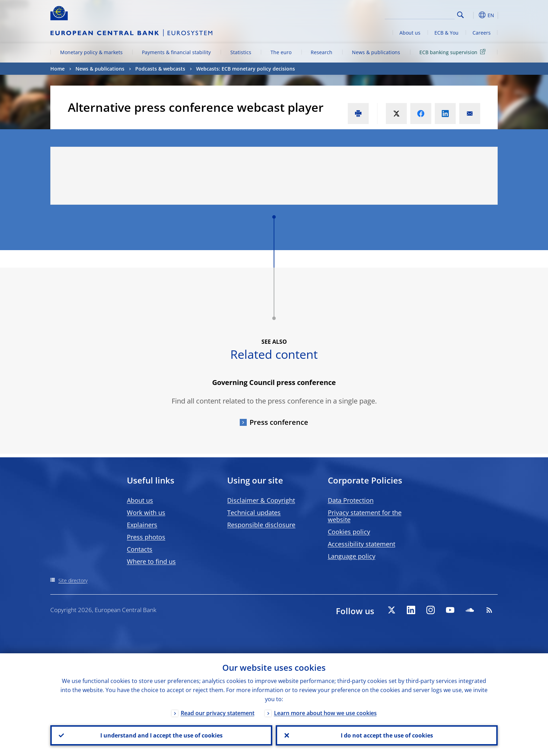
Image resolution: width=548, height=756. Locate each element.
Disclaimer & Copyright (261, 500)
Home (57, 69)
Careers (482, 33)
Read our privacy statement (218, 713)
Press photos (146, 537)
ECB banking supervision (454, 52)
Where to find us (151, 561)
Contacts (140, 549)
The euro (281, 52)
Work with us (146, 513)
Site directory (73, 580)
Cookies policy (349, 532)
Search (460, 15)
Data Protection (351, 500)
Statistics (241, 52)
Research (322, 52)
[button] (473, 15)
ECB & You (446, 33)
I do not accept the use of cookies (387, 735)
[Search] (420, 14)
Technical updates (254, 513)
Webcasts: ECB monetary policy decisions (246, 69)
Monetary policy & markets (91, 52)
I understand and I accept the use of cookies (161, 735)
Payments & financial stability (176, 52)
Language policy (352, 556)
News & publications (376, 52)
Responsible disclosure (261, 525)
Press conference (279, 422)
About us (410, 33)
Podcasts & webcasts (160, 69)
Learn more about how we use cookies (325, 713)
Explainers (142, 525)
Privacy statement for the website (365, 516)
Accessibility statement (362, 544)
